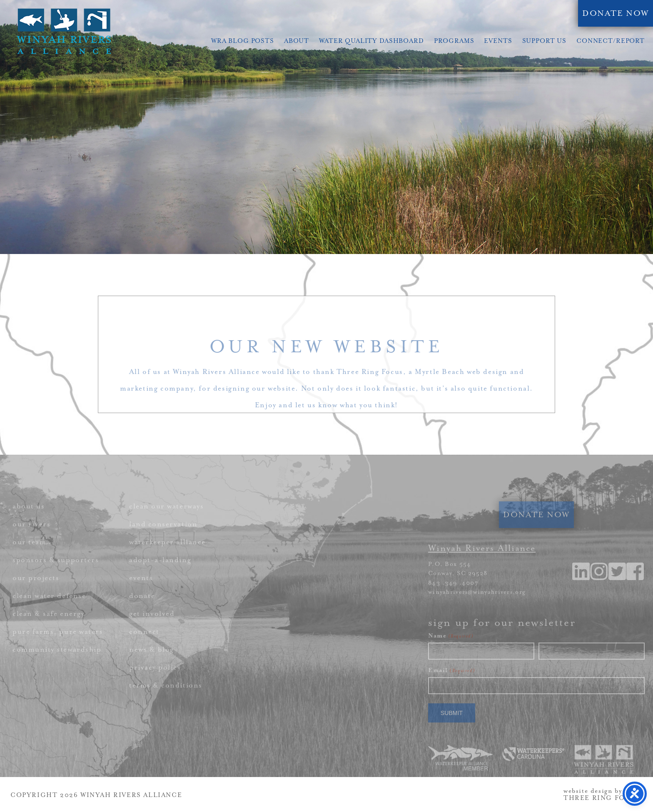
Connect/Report (611, 41)
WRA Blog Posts (243, 41)
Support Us (545, 41)
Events (498, 41)
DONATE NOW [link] (616, 13)
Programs (454, 41)
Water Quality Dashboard (371, 41)
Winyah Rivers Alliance (64, 31)
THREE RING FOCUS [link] (602, 798)
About (297, 41)
